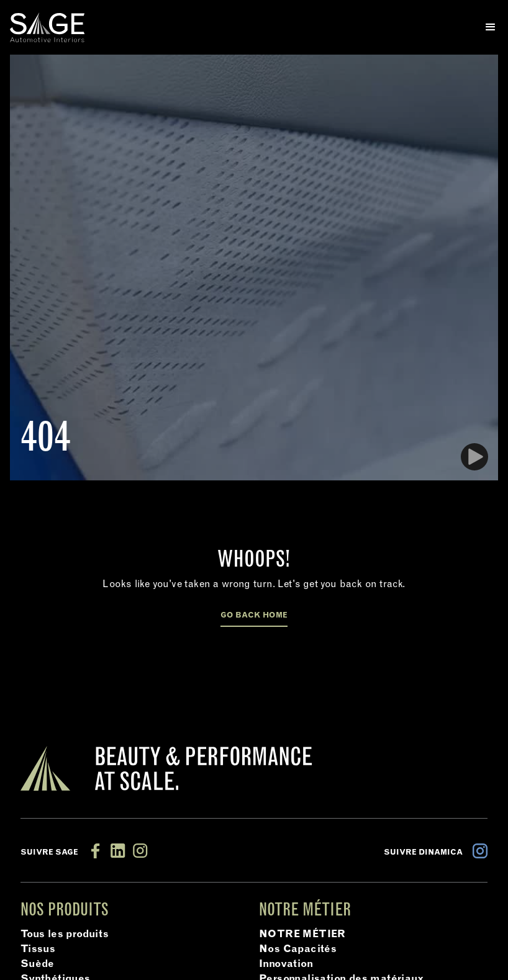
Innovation (286, 964)
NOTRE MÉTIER (302, 935)
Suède (38, 964)
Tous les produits (65, 935)
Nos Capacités (298, 950)
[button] (486, 27)
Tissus (38, 950)
